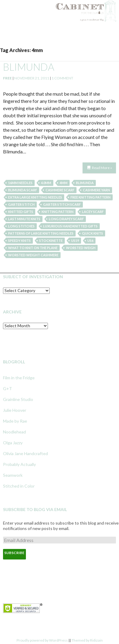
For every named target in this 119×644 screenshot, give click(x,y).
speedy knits (19, 240)
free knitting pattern (91, 197)
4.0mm (46, 183)
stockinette (51, 240)
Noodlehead (14, 432)
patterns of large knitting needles (41, 233)
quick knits (92, 233)
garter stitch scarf (62, 204)
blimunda (29, 67)
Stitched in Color (19, 486)
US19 (75, 240)
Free (7, 78)
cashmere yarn (96, 190)
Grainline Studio (18, 399)
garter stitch (21, 204)
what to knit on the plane (33, 248)
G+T (8, 388)
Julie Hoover (15, 410)
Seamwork (13, 475)
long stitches (21, 226)
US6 (90, 240)
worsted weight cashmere (33, 255)
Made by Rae (15, 421)
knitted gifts (21, 212)
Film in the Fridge (19, 378)
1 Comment (62, 78)
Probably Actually (19, 464)
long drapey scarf (66, 219)
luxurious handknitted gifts (70, 226)
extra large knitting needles (35, 197)
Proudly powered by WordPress (42, 640)
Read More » (102, 168)
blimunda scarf (23, 190)
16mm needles (20, 183)
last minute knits (24, 219)
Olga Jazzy (13, 443)
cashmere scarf (60, 190)
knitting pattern (58, 212)
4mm (64, 183)
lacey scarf (93, 212)
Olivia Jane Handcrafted (25, 453)
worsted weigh (81, 248)
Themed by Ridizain (87, 640)
